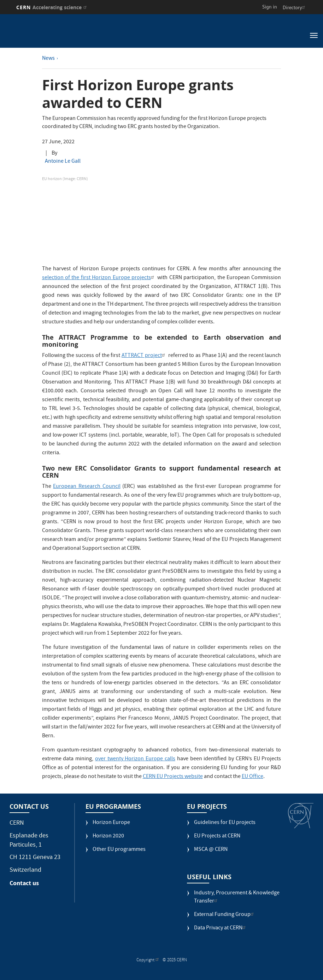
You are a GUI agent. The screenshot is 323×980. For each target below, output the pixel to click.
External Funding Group (225, 915)
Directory (295, 7)
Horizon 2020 (108, 837)
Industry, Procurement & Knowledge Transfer (237, 898)
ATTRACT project (144, 356)
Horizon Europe (111, 823)
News (48, 59)
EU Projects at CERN (217, 837)
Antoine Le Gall (63, 162)
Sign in (270, 7)
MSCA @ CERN (211, 850)
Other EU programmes (119, 850)
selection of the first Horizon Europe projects (99, 278)
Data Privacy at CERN (221, 929)
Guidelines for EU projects (225, 823)
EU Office (252, 777)
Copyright (148, 960)
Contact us (24, 883)
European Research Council (87, 487)
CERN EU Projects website (173, 777)
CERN (52, 7)
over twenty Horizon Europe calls (135, 759)
